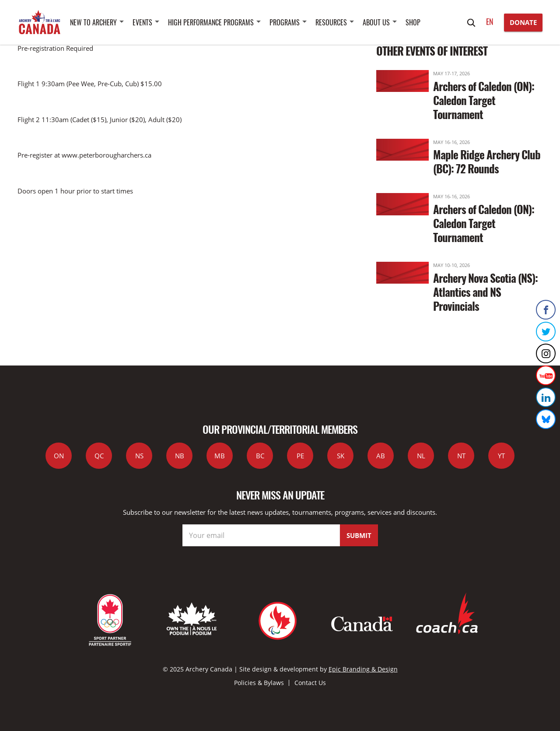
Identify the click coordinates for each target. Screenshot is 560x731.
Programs (285, 22)
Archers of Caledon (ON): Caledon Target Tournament (484, 100)
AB (381, 456)
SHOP (413, 22)
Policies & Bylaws (259, 683)
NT (461, 456)
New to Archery (93, 22)
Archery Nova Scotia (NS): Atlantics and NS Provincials (485, 292)
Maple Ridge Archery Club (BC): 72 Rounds (487, 161)
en (490, 21)
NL (421, 456)
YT (501, 456)
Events (142, 22)
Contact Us (310, 683)
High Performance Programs (211, 22)
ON (59, 456)
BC (260, 456)
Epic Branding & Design (363, 669)
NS (139, 456)
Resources (331, 22)
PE (300, 456)
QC (99, 456)
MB (220, 456)
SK (341, 456)
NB (180, 456)
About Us (376, 22)
